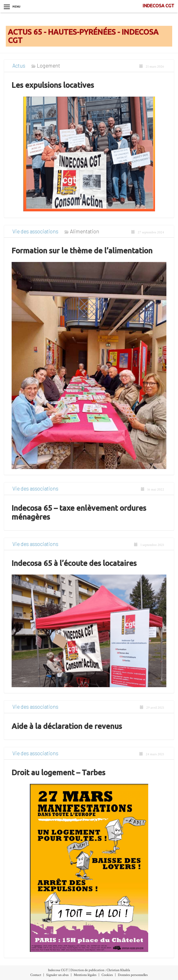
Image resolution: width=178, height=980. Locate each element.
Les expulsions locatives (53, 85)
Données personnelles (133, 975)
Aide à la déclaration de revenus (67, 726)
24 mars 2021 (152, 754)
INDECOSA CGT (158, 6)
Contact (36, 975)
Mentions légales (85, 975)
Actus (19, 65)
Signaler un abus (57, 975)
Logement (48, 65)
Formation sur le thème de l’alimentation (82, 251)
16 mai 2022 (152, 489)
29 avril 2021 (152, 708)
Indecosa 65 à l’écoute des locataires (74, 563)
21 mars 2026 (152, 67)
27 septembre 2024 (148, 232)
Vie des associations (35, 231)
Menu (16, 6)
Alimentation (85, 231)
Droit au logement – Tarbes (58, 772)
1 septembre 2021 (149, 545)
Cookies (107, 975)
